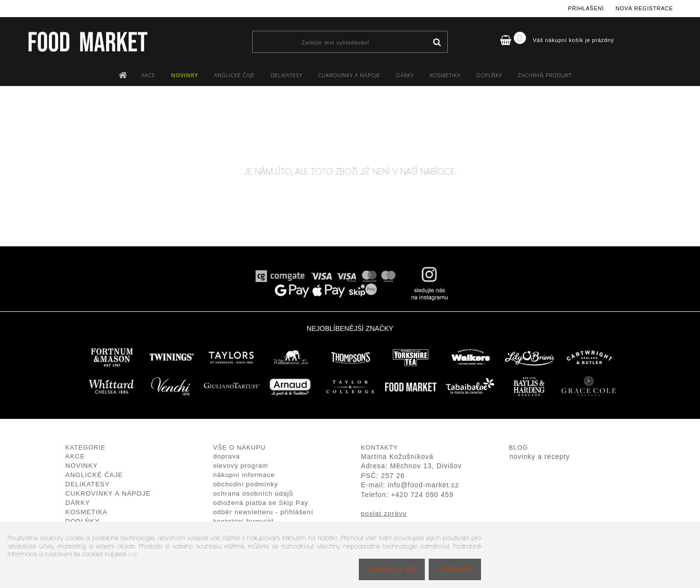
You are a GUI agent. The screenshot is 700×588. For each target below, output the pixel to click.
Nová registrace (644, 8)
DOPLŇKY (490, 75)
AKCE (148, 75)
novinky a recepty (540, 457)
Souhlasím (453, 569)
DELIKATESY (286, 75)
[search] (437, 43)
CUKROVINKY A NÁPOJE (349, 75)
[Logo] (87, 42)
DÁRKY (405, 75)
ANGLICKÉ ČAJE (234, 75)
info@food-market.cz (423, 485)
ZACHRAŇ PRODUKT (545, 75)
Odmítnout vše (387, 569)
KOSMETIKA (445, 75)
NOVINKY (185, 75)
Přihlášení (586, 8)
